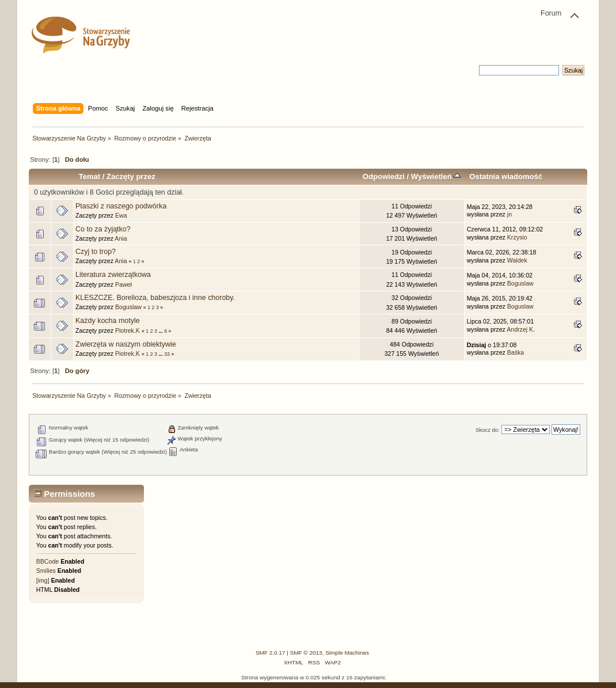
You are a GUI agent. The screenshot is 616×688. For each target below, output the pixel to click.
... (161, 331)
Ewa (121, 215)
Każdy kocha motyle (108, 321)
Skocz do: (488, 430)
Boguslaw (520, 283)
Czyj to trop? (96, 252)
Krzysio (517, 237)
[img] (43, 580)
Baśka (516, 352)
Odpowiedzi (384, 176)
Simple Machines (347, 653)
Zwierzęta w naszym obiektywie (126, 344)
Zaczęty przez (131, 176)
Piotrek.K (128, 330)
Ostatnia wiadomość (506, 176)
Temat (90, 176)
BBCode (47, 561)
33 (167, 354)
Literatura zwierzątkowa (113, 275)
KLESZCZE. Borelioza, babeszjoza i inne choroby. (155, 298)
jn (509, 214)
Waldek (517, 260)
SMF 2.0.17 (271, 653)
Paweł (123, 284)
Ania (121, 238)
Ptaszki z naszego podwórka (121, 206)
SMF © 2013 (306, 653)
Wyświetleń (436, 176)
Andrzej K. (521, 329)
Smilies (46, 571)
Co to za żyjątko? (103, 229)
